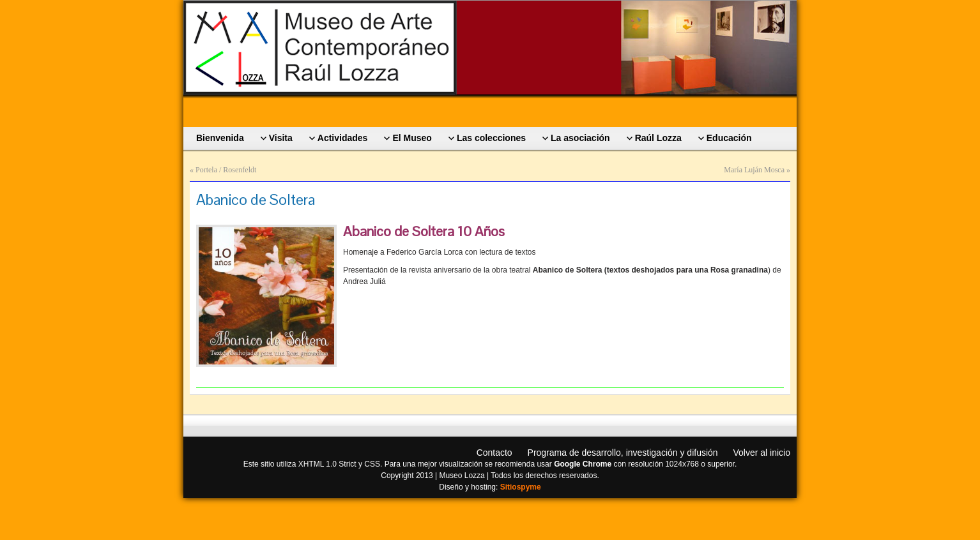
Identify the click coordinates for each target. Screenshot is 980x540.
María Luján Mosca (754, 170)
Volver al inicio (762, 453)
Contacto (494, 453)
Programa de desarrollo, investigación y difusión (623, 453)
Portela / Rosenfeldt (226, 170)
